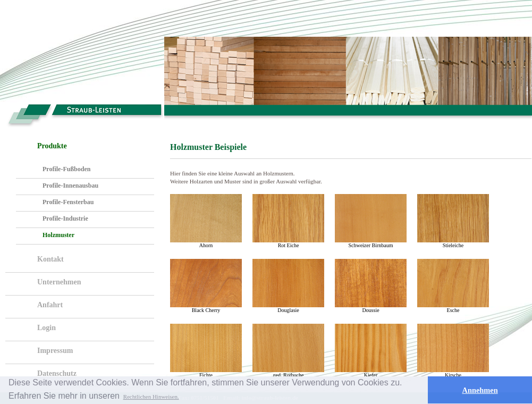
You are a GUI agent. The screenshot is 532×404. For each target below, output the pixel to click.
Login (47, 328)
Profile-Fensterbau (68, 202)
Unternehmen (59, 282)
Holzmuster (58, 235)
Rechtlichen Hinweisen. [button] (151, 397)
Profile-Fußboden (66, 169)
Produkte (52, 146)
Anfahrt (50, 305)
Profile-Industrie (65, 218)
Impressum (55, 351)
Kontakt (50, 259)
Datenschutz (57, 373)
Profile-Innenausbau (70, 186)
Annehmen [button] (480, 390)
